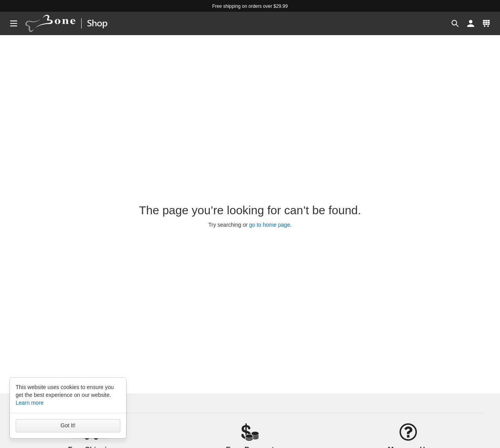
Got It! (68, 425)
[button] (455, 23)
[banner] (73, 23)
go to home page (270, 225)
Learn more (30, 403)
